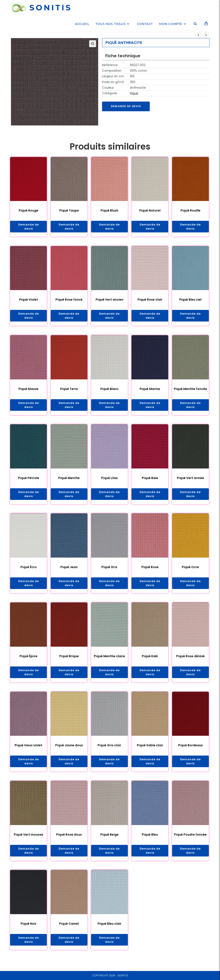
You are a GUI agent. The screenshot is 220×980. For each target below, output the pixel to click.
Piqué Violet (29, 300)
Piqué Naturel (150, 210)
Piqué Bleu (150, 841)
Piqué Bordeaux (190, 750)
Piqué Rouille (190, 210)
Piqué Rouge (28, 210)
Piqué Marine (150, 391)
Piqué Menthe (69, 481)
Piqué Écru (28, 570)
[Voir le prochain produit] (206, 35)
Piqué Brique (69, 660)
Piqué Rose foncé (69, 300)
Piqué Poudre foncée (190, 841)
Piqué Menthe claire (109, 660)
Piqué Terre (69, 391)
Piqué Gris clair (109, 750)
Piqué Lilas (109, 481)
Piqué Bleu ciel (190, 300)
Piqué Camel (69, 931)
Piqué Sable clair (150, 750)
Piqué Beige (109, 841)
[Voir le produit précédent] (199, 35)
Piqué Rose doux (69, 841)
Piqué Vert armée (190, 481)
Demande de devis (128, 107)
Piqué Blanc (109, 391)
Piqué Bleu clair (109, 931)
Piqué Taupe (69, 210)
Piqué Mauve (28, 391)
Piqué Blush (109, 210)
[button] (93, 44)
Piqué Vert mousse (28, 841)
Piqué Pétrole (29, 481)
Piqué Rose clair (150, 300)
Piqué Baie (150, 481)
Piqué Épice (28, 660)
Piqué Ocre (190, 570)
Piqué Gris (109, 570)
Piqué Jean (69, 570)
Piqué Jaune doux (69, 750)
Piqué (134, 93)
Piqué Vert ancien (109, 300)
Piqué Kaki (150, 660)
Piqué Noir (29, 931)
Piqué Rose (150, 570)
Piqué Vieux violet (28, 750)
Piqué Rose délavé (190, 660)
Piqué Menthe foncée (190, 391)
